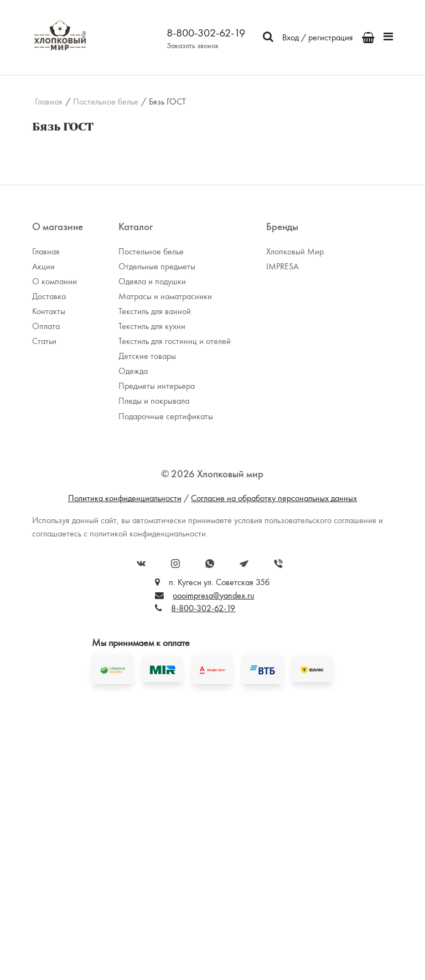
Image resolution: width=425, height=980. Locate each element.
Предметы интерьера (157, 386)
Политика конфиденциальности (125, 498)
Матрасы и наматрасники (165, 296)
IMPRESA (283, 266)
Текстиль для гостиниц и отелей (175, 341)
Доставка (49, 296)
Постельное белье (106, 102)
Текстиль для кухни (152, 326)
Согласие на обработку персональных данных (274, 498)
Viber (278, 564)
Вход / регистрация (318, 37)
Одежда (133, 371)
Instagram (175, 564)
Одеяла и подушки (152, 281)
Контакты (49, 311)
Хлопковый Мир (295, 251)
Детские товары (147, 356)
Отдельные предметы (157, 266)
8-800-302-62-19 (206, 33)
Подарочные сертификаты (166, 416)
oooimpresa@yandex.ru (213, 595)
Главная (49, 102)
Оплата (46, 326)
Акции (43, 266)
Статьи (44, 341)
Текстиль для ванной (155, 311)
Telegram (244, 564)
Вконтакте (141, 564)
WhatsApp (210, 564)
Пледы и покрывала (154, 401)
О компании (55, 281)
